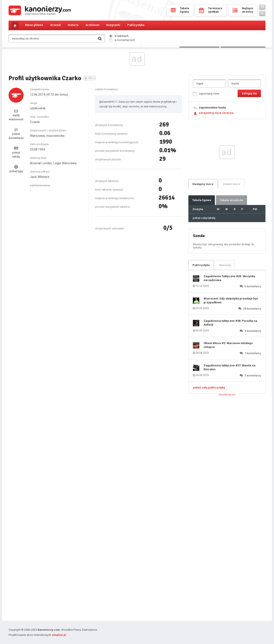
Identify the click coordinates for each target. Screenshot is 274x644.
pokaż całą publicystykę (209, 387)
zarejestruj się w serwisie (216, 113)
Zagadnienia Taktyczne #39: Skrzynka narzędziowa (229, 278)
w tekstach (119, 36)
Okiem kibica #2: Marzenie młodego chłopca (228, 345)
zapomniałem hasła (212, 108)
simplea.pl (59, 635)
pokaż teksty (16, 152)
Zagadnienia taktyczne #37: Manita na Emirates (229, 367)
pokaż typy (16, 169)
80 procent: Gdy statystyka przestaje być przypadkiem (231, 300)
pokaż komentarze (16, 134)
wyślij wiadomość (16, 115)
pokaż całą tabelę (204, 218)
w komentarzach (122, 40)
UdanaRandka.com (227, 395)
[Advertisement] (137, 85)
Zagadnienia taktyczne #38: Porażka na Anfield (230, 323)
